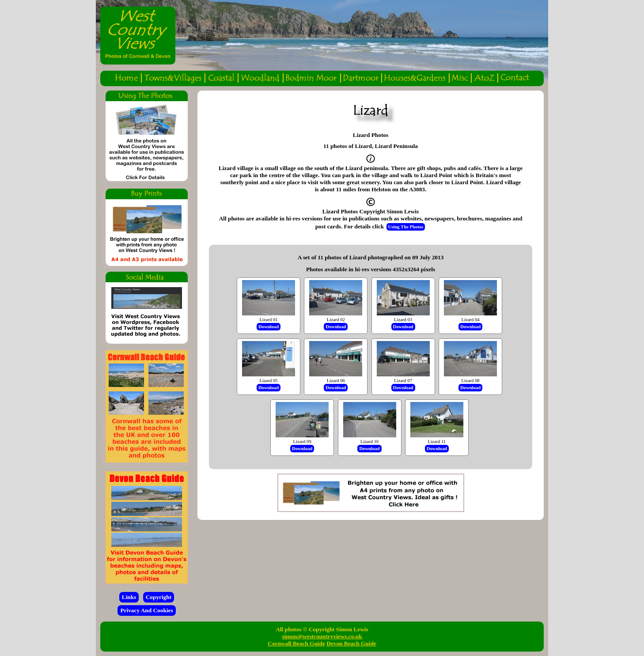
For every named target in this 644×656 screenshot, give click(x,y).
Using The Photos (406, 227)
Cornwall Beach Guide (296, 643)
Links (129, 597)
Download (269, 327)
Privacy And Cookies (146, 610)
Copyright (159, 597)
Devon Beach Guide (351, 643)
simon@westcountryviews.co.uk (322, 636)
